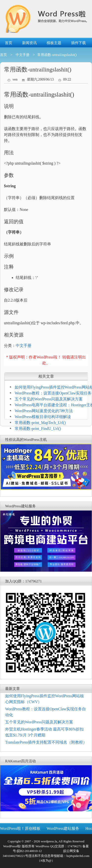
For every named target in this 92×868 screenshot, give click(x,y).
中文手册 (23, 55)
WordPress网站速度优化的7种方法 (44, 411)
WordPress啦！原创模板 (20, 828)
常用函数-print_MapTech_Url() (40, 423)
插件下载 (79, 43)
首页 (9, 43)
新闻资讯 (29, 43)
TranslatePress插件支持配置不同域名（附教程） (46, 742)
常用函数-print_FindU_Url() (38, 429)
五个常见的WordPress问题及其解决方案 (49, 399)
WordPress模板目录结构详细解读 (43, 417)
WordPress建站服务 (63, 828)
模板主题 (54, 43)
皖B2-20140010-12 (29, 851)
